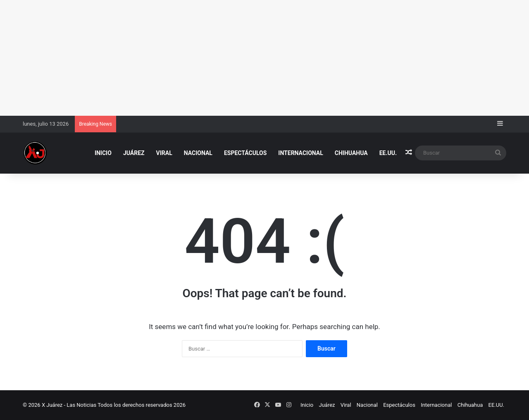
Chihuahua (351, 153)
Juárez (134, 153)
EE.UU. (388, 153)
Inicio (103, 153)
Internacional (300, 153)
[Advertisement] (248, 58)
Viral (164, 153)
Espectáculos (245, 153)
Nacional (198, 153)
